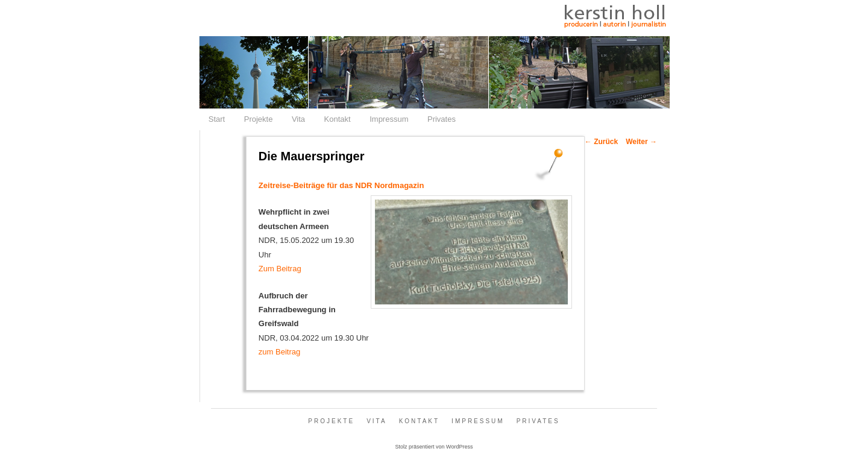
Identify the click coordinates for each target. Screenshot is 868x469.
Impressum (389, 119)
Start (217, 119)
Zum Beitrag (280, 269)
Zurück (601, 142)
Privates (442, 119)
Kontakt (338, 119)
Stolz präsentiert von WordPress (434, 447)
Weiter (641, 142)
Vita (298, 119)
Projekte (259, 119)
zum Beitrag (279, 352)
